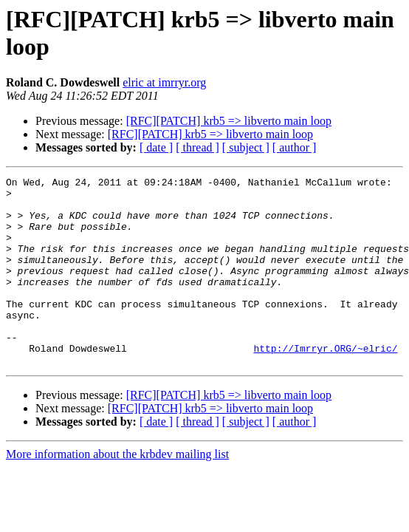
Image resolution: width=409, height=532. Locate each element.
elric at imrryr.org (164, 82)
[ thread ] (197, 147)
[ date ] (156, 147)
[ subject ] (246, 147)
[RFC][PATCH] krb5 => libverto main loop (229, 121)
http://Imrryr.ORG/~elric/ (325, 383)
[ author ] (295, 147)
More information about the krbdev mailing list (117, 492)
